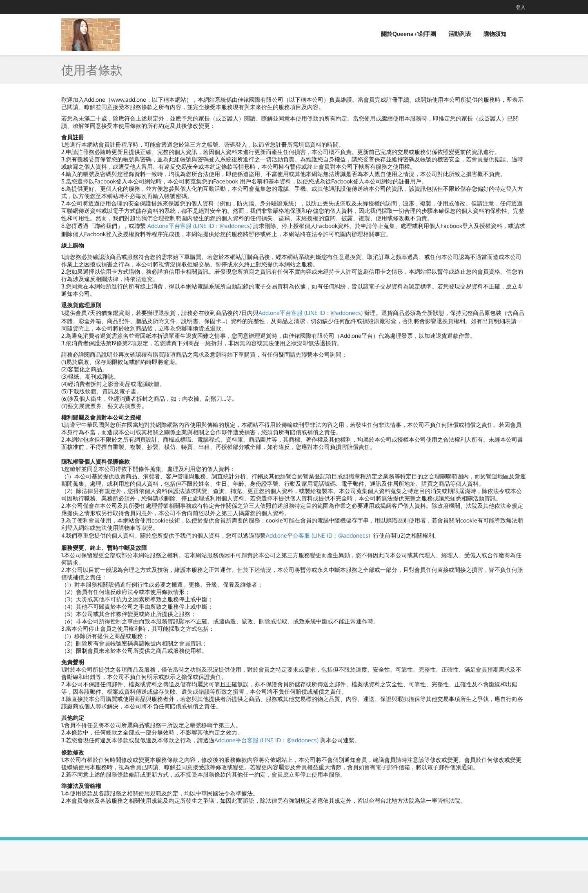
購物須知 (495, 34)
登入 (521, 7)
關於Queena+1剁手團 (409, 34)
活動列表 (460, 34)
